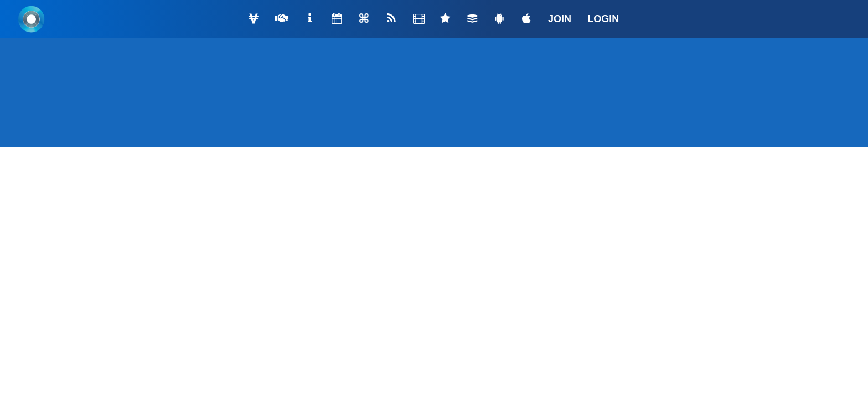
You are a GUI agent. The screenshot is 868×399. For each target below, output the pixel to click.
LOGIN (603, 19)
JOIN (560, 19)
